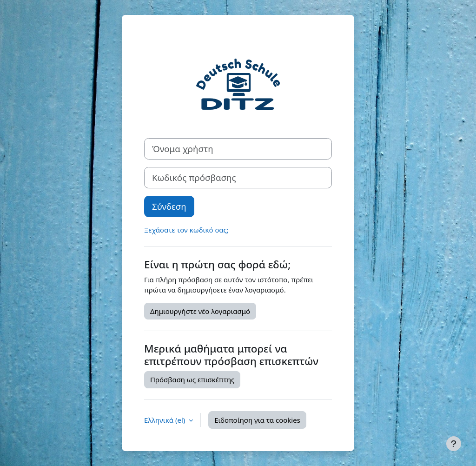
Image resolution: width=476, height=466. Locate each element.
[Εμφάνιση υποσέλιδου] (454, 444)
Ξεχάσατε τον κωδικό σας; (186, 230)
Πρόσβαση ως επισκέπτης (192, 379)
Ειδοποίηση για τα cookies (257, 420)
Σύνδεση (169, 206)
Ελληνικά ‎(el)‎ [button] (165, 420)
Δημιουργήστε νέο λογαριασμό (200, 311)
